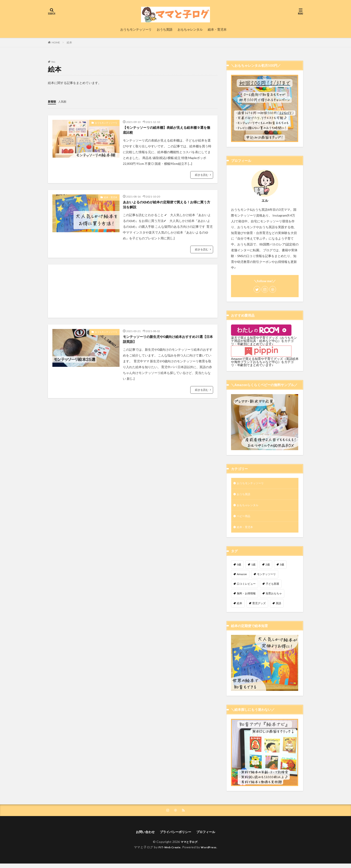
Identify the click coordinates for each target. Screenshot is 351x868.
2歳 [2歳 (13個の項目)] (268, 568)
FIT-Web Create (168, 852)
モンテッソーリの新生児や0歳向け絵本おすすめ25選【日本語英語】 (166, 343)
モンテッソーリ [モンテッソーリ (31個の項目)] (266, 577)
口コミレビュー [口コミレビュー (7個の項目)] (246, 587)
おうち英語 (165, 29)
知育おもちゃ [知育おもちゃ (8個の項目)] (274, 597)
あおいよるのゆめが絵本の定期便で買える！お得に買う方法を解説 (167, 207)
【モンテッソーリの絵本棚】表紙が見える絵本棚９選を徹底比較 (167, 131)
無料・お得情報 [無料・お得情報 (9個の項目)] (246, 597)
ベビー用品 (245, 519)
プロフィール (209, 836)
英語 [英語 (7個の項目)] (278, 607)
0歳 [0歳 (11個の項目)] (239, 568)
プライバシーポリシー (175, 836)
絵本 (69, 42)
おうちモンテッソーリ (136, 29)
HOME (56, 42)
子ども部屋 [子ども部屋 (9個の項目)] (272, 587)
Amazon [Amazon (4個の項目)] (242, 577)
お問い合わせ (142, 836)
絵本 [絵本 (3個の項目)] (240, 607)
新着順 (53, 101)
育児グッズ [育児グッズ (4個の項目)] (259, 607)
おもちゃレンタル (190, 29)
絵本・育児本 (217, 29)
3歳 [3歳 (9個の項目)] (282, 568)
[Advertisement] (133, 294)
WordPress (211, 852)
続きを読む (202, 176)
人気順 (64, 101)
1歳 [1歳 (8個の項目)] (253, 568)
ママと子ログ (189, 846)
